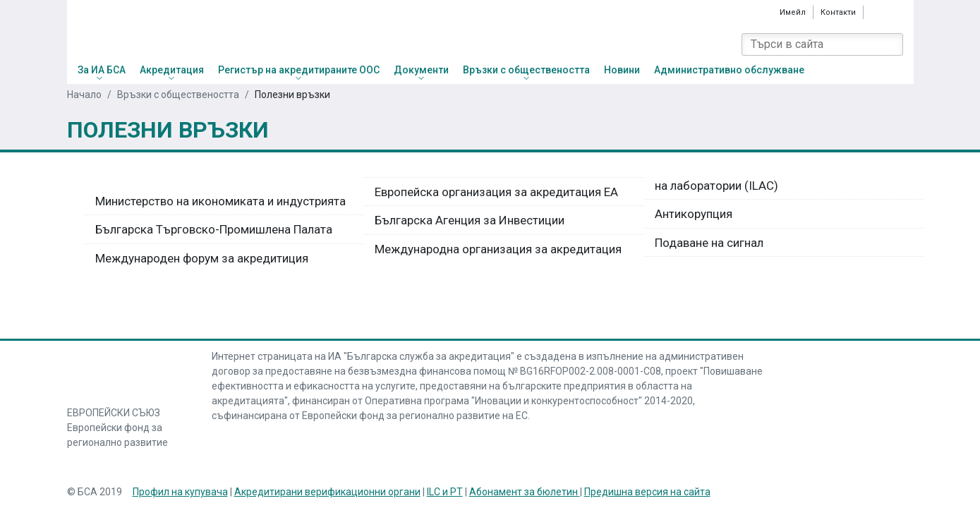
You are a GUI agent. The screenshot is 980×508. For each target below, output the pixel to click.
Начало (84, 95)
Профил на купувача (180, 492)
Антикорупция (694, 214)
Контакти (838, 12)
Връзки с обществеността (526, 70)
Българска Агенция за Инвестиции (470, 220)
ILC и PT (445, 492)
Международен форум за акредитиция (202, 258)
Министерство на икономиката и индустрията (220, 201)
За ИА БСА (102, 70)
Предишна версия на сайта (647, 492)
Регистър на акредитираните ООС (299, 70)
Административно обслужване (729, 70)
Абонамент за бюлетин (525, 492)
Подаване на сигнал (709, 243)
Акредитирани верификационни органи (327, 492)
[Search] (892, 44)
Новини (622, 70)
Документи (421, 70)
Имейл (793, 12)
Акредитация (172, 70)
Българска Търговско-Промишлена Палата (214, 229)
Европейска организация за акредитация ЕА (496, 192)
